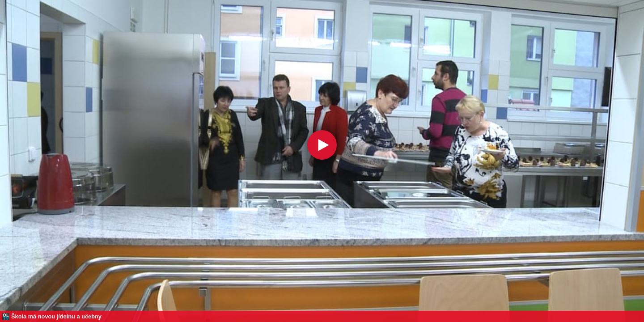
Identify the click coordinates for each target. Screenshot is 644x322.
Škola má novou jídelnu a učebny (56, 316)
